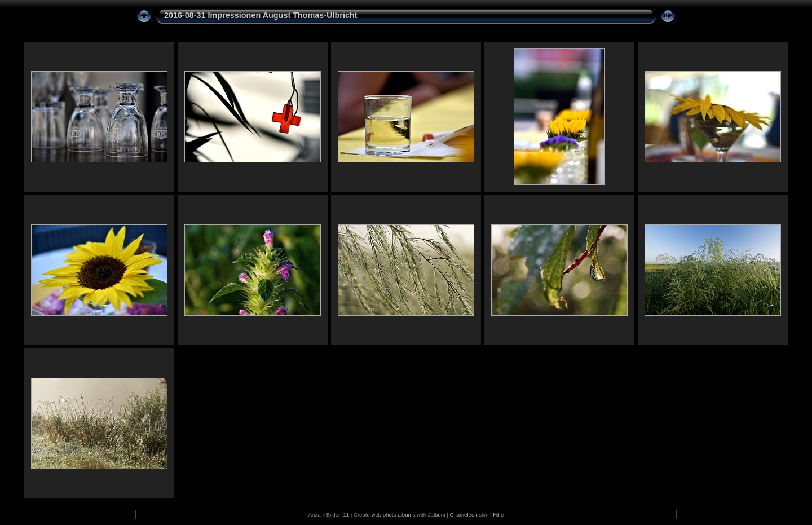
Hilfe (498, 515)
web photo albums (393, 515)
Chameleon (464, 515)
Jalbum (437, 515)
